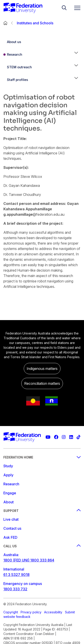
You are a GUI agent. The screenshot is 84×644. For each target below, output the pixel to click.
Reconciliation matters (42, 383)
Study (8, 466)
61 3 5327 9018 (16, 575)
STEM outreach (19, 67)
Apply (8, 475)
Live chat (11, 519)
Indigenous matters (42, 369)
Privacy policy (31, 612)
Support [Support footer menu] (42, 511)
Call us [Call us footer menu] (42, 546)
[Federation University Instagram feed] (64, 437)
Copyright (11, 612)
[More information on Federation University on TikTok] (79, 437)
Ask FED (10, 537)
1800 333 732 (15, 589)
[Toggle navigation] (75, 8)
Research (15, 54)
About (9, 502)
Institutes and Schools (35, 23)
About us (14, 42)
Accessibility (53, 612)
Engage (10, 493)
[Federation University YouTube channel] (48, 437)
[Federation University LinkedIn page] (71, 437)
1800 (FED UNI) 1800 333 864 (29, 560)
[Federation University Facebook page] (56, 437)
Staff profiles (17, 80)
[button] (76, 55)
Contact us (12, 528)
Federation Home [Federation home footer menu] (42, 457)
